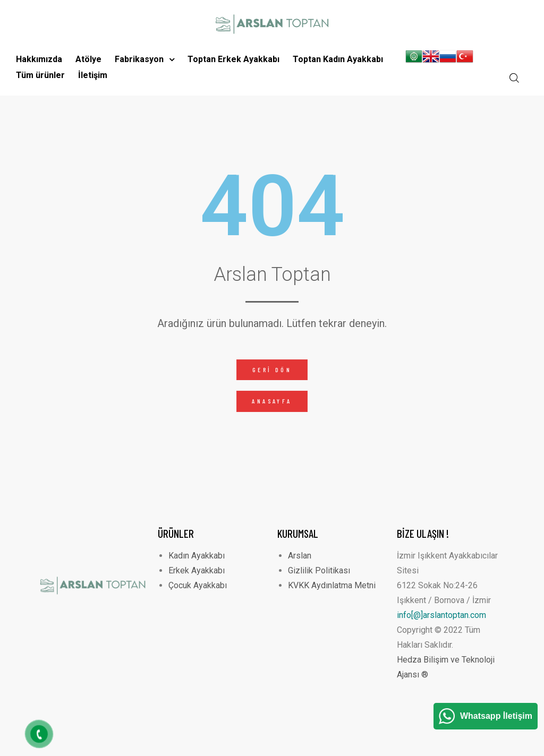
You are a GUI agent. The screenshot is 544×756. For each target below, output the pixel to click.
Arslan (300, 556)
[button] (272, 370)
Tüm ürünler (40, 75)
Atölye (88, 59)
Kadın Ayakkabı (197, 556)
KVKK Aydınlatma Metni (332, 585)
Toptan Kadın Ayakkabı (338, 59)
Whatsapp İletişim (496, 716)
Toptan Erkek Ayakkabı (233, 59)
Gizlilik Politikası (319, 570)
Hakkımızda (39, 59)
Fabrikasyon (144, 59)
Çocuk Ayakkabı (198, 585)
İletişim (93, 75)
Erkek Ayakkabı (197, 570)
